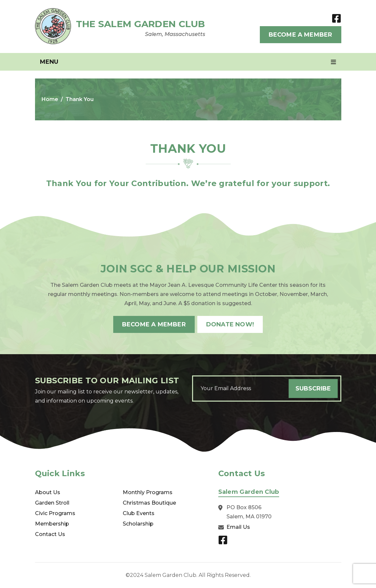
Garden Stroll (52, 503)
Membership (52, 524)
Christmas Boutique (149, 503)
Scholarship (138, 524)
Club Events (139, 513)
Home (50, 99)
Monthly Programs (148, 492)
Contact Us (50, 534)
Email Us (238, 527)
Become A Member (301, 35)
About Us (48, 492)
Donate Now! (230, 324)
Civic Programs (55, 513)
